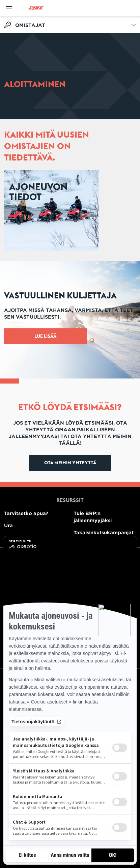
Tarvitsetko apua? (26, 513)
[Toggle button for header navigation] (9, 8)
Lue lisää (45, 336)
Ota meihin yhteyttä (70, 463)
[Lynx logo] (36, 8)
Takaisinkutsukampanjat (104, 532)
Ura (8, 525)
